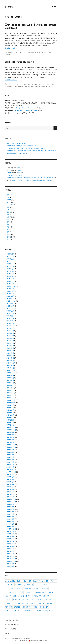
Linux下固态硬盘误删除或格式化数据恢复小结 (21, 146)
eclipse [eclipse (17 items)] (9, 585)
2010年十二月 (11, 400)
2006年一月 (10, 526)
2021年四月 (10, 338)
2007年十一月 (11, 472)
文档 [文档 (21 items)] (41, 600)
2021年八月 (10, 333)
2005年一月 (10, 556)
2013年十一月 (11, 373)
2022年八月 (10, 308)
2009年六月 (10, 440)
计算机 (28, 84)
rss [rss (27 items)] (36, 588)
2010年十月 (10, 405)
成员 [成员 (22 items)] (46, 596)
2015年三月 (10, 358)
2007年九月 (10, 477)
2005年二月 (10, 554)
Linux (24, 53)
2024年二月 (10, 281)
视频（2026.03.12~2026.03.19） (17, 143)
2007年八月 (10, 479)
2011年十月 (10, 385)
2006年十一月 (11, 502)
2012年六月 (10, 378)
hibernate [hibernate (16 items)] (20, 585)
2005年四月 (10, 549)
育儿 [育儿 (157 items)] (9, 607)
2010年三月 (10, 420)
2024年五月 (10, 274)
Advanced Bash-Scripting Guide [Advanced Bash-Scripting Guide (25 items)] (18, 581)
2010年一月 (10, 425)
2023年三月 (10, 299)
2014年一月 (10, 368)
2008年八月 (10, 455)
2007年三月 (10, 492)
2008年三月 (10, 462)
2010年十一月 (11, 403)
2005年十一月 (11, 531)
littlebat (10, 53)
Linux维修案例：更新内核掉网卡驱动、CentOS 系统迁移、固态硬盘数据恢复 (31, 151)
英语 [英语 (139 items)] (17, 607)
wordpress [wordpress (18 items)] (41, 592)
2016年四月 (10, 351)
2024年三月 (10, 279)
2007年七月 (10, 482)
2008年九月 (10, 452)
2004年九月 (10, 566)
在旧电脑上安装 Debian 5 (20, 62)
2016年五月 (10, 348)
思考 (30, 53)
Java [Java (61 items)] (30, 585)
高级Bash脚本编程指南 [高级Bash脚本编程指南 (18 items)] (44, 611)
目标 (8, 220)
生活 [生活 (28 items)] (33, 603)
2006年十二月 (11, 499)
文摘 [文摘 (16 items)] (33, 600)
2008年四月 (10, 460)
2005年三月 (10, 551)
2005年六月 (10, 544)
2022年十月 (10, 304)
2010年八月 (10, 410)
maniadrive (20, 86)
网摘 (8, 227)
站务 (8, 224)
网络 (8, 229)
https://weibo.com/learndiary (25, 108)
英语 (8, 234)
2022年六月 (10, 311)
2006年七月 (10, 512)
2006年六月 (10, 514)
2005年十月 (10, 534)
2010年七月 (10, 413)
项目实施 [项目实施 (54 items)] (29, 611)
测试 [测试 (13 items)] (17, 603)
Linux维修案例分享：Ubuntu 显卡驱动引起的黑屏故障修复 (26, 148)
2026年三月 (10, 254)
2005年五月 (10, 546)
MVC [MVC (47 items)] (19, 588)
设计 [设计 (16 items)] (35, 607)
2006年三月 (10, 522)
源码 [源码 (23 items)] (25, 603)
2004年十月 (10, 564)
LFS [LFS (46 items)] (45, 585)
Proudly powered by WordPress (20, 639)
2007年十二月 (11, 470)
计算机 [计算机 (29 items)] (26, 607)
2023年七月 (10, 291)
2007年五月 (10, 487)
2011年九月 (10, 388)
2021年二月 (10, 343)
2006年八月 (10, 509)
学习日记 (9, 7)
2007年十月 (10, 474)
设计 (8, 239)
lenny (11, 86)
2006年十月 (10, 504)
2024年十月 (10, 264)
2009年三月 (10, 442)
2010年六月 (10, 415)
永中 (34, 86)
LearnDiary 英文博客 (12, 620)
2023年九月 (10, 289)
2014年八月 (10, 365)
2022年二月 (10, 321)
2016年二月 (10, 356)
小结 (42, 53)
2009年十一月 (11, 430)
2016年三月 (10, 353)
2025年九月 (10, 259)
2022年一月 (10, 323)
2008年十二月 (11, 445)
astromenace (38, 84)
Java (8, 195)
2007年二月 (10, 494)
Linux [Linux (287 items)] (9, 588)
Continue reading (11, 48)
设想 (45, 53)
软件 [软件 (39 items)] (8, 611)
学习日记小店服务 (10, 629)
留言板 (20, 168)
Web (8, 202)
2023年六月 (10, 294)
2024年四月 (10, 276)
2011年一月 (10, 398)
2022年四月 (10, 316)
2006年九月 (10, 507)
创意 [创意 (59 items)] (8, 596)
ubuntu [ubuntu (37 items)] (10, 592)
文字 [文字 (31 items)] (26, 600)
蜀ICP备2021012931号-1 (22, 641)
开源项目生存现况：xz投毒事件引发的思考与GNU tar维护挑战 (31, 180)
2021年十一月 (11, 328)
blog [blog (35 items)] (45, 581)
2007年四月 (10, 489)
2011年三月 (10, 395)
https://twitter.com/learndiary (26, 110)
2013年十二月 (11, 370)
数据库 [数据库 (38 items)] (17, 600)
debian (44, 84)
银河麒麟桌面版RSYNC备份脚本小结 (18, 153)
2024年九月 (10, 266)
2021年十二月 (11, 326)
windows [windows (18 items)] (29, 592)
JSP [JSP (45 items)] (38, 585)
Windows (10, 205)
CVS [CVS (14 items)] (53, 581)
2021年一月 (10, 346)
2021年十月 (10, 331)
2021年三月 (10, 341)
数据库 (9, 212)
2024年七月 (10, 269)
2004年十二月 (11, 559)
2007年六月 (10, 484)
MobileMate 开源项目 (12, 624)
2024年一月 (10, 284)
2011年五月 (10, 390)
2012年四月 (10, 380)
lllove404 (10, 175)
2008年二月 (10, 465)
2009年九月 (10, 432)
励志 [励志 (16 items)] (16, 596)
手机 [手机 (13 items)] (8, 600)
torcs (30, 86)
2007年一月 (10, 497)
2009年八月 (10, 435)
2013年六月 (10, 375)
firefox (49, 84)
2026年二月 (10, 256)
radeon (26, 86)
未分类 (9, 217)
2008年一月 (10, 467)
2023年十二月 (11, 286)
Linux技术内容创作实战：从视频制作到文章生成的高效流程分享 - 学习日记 (31, 178)
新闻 (8, 215)
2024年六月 (10, 271)
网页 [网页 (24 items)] (49, 603)
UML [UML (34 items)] (20, 592)
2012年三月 (10, 383)
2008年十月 (10, 450)
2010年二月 (10, 422)
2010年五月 (10, 417)
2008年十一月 (11, 447)
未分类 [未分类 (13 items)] (9, 603)
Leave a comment (44, 86)
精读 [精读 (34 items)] (41, 603)
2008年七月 (10, 457)
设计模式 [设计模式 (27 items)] (44, 607)
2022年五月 (10, 313)
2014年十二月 (11, 363)
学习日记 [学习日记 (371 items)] (26, 596)
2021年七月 (10, 336)
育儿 (8, 232)
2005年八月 (10, 539)
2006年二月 (10, 524)
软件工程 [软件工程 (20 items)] (18, 611)
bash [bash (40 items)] (37, 581)
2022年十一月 (11, 301)
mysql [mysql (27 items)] (28, 588)
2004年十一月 (11, 561)
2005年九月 (10, 536)
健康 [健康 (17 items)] (51, 592)
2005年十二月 (11, 529)
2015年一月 (10, 360)
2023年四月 (10, 296)
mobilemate (37, 53)
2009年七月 (10, 437)
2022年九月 (10, 306)
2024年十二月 (11, 261)
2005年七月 (10, 541)
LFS (8, 197)
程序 (8, 222)
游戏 (36, 86)
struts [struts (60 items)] (44, 588)
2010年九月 (10, 408)
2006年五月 (10, 517)
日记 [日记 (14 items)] (48, 600)
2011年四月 (10, 393)
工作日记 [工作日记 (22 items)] (37, 596)
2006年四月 (10, 519)
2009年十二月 (11, 427)
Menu (54, 6)
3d (32, 84)
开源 (28, 53)
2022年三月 (10, 318)
